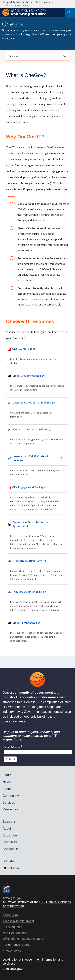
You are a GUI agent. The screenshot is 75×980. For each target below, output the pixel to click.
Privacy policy (12, 950)
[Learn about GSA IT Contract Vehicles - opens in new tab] (37, 466)
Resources (10, 809)
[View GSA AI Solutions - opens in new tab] (37, 437)
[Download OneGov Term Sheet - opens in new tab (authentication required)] (37, 410)
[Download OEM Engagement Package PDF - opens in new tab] (37, 498)
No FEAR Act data (15, 933)
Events (7, 789)
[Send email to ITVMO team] (37, 632)
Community (11, 796)
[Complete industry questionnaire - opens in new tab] (37, 601)
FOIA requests (12, 927)
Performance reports (16, 945)
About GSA (10, 915)
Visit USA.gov (13, 969)
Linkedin (13, 868)
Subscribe (10, 835)
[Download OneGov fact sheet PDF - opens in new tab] (37, 356)
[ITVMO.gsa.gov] (24, 12)
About (7, 828)
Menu (70, 12)
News (7, 782)
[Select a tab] (37, 56)
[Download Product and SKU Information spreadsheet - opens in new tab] (37, 535)
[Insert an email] (38, 752)
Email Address (13, 747)
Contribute (10, 842)
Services (9, 802)
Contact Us (11, 849)
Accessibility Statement (18, 921)
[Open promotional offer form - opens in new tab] (37, 570)
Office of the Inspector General (23, 939)
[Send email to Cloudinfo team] (37, 383)
